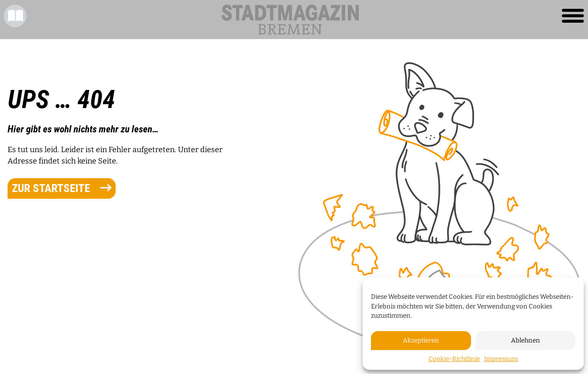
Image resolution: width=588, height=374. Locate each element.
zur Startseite (62, 188)
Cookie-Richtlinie (454, 359)
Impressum (501, 359)
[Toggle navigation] (573, 16)
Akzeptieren (421, 340)
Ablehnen (526, 340)
